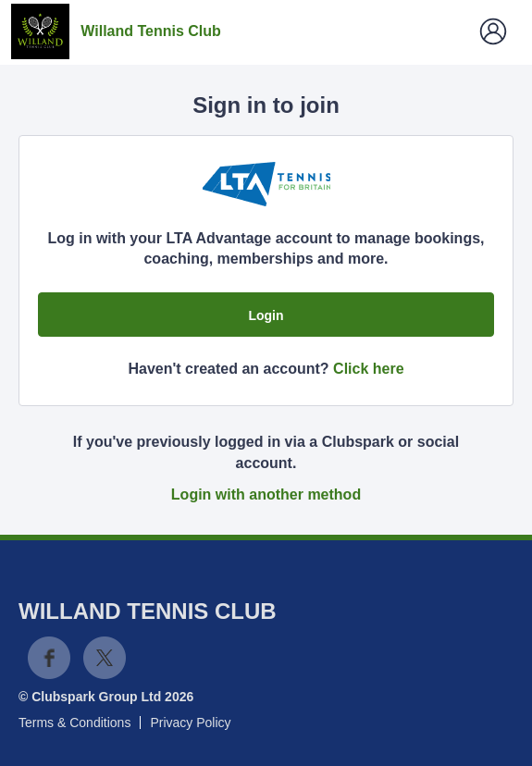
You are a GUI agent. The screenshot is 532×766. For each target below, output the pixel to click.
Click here (368, 369)
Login (266, 315)
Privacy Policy (190, 723)
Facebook (49, 658)
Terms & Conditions (74, 723)
